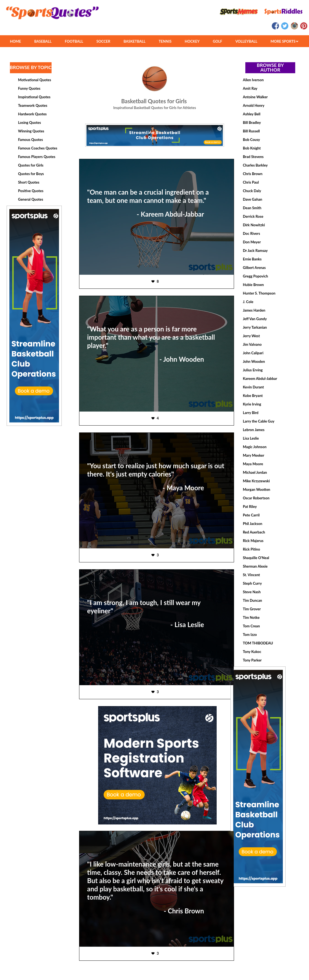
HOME (15, 41)
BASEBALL (43, 41)
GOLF (217, 41)
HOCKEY (192, 41)
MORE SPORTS (284, 41)
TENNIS (165, 41)
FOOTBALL (74, 41)
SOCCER (103, 41)
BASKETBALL (135, 41)
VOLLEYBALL (246, 41)
